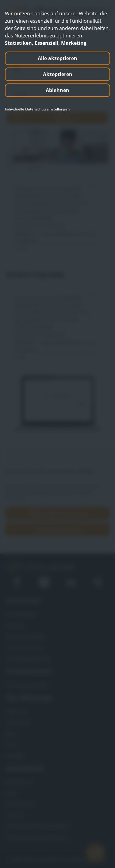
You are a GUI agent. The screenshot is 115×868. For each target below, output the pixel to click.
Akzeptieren (58, 74)
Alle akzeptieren (57, 58)
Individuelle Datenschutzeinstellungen (37, 109)
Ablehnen (57, 90)
